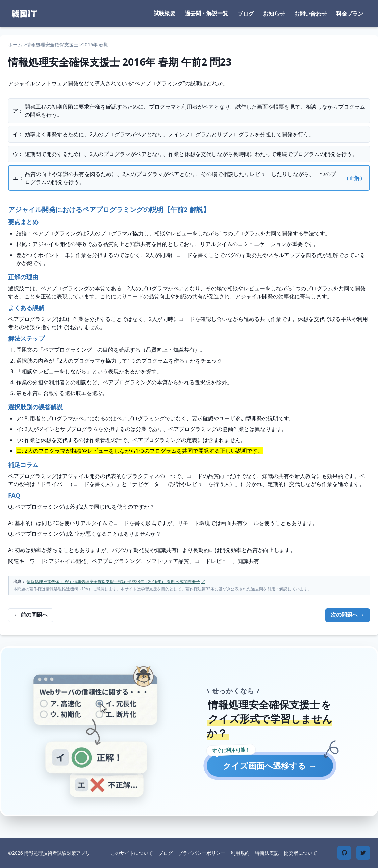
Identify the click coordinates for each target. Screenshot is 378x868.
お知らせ (274, 14)
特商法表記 (267, 853)
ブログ (246, 14)
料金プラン (350, 14)
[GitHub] (344, 853)
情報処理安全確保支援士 (52, 44)
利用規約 (240, 853)
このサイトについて (132, 853)
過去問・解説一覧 (206, 13)
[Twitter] (363, 853)
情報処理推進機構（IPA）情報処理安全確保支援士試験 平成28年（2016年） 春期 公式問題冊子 (116, 582)
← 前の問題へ (31, 615)
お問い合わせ (310, 14)
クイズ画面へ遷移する (270, 766)
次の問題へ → (348, 615)
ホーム (15, 44)
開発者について (301, 853)
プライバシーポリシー (202, 853)
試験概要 (165, 13)
